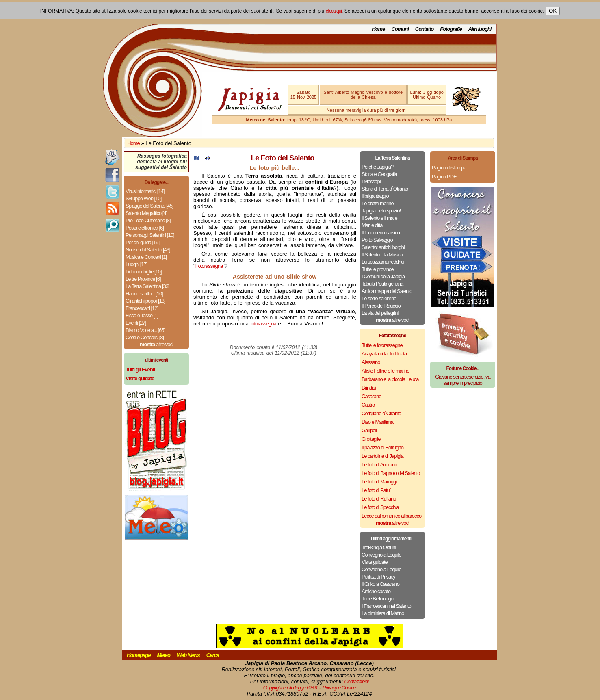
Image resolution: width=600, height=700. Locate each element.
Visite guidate (375, 562)
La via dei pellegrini (380, 313)
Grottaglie (371, 439)
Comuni (400, 29)
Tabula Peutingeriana (382, 284)
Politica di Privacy (378, 577)
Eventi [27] (136, 323)
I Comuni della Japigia (383, 276)
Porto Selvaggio (377, 240)
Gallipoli (369, 430)
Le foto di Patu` (376, 490)
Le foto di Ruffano (379, 499)
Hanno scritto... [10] (144, 294)
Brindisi (369, 388)
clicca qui (334, 11)
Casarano (371, 396)
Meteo (164, 655)
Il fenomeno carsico (381, 233)
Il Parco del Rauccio (381, 306)
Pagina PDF (444, 177)
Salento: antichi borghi (383, 247)
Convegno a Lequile (381, 555)
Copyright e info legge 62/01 (291, 688)
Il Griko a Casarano (380, 584)
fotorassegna (263, 324)
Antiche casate (376, 591)
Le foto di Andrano (379, 465)
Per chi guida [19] (142, 242)
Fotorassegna (209, 266)
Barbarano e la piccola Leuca (390, 379)
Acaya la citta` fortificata (384, 354)
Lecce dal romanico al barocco (391, 516)
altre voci (156, 344)
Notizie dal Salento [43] (148, 250)
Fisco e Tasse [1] (142, 315)
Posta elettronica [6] (145, 228)
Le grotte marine (378, 203)
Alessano (371, 362)
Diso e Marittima (377, 422)
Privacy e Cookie (339, 688)
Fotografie (451, 29)
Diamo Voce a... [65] (145, 330)
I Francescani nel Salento (386, 606)
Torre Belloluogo (377, 599)
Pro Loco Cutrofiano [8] (148, 220)
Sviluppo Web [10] (143, 198)
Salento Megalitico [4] (146, 213)
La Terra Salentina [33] (147, 286)
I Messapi (371, 181)
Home (378, 29)
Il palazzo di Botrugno (382, 448)
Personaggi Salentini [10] (150, 235)
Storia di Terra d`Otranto (385, 189)
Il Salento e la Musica (382, 255)
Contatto (424, 29)
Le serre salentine (379, 298)
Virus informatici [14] (145, 191)
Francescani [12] (142, 308)
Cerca (213, 655)
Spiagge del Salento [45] (149, 206)
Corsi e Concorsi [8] (145, 337)
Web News (188, 655)
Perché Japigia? (377, 167)
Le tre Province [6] (143, 279)
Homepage (139, 655)
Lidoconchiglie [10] (144, 272)
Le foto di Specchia (380, 507)
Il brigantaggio (375, 196)
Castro (368, 405)
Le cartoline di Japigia (382, 456)
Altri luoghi (480, 29)
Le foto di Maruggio (380, 482)
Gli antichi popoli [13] (145, 301)
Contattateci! (356, 682)
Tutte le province (378, 269)
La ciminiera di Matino (383, 613)
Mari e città (372, 225)
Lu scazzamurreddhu (382, 262)
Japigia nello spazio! (381, 211)
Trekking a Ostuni (379, 547)
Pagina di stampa (449, 168)
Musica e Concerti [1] (146, 257)
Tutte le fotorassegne (382, 345)
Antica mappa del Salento (387, 291)
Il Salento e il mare (379, 218)
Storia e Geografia (379, 174)
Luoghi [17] (136, 264)
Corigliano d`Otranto (381, 413)
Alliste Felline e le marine (386, 371)
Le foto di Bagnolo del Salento (391, 473)
